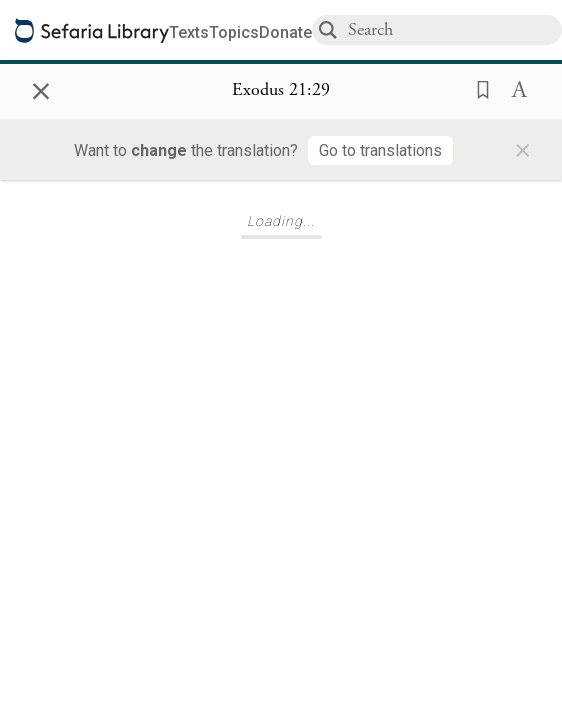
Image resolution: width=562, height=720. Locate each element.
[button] (477, 88)
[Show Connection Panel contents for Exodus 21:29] (281, 91)
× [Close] (41, 88)
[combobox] (454, 29)
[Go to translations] (380, 150)
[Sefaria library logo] (92, 30)
